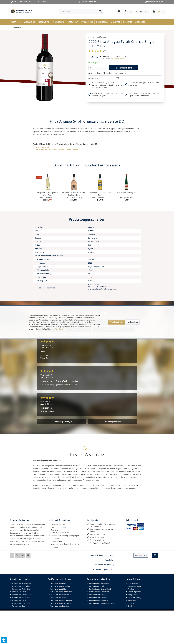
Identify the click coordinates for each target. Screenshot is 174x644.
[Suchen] (100, 11)
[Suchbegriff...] (81, 11)
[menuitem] (81, 11)
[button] (4, 640)
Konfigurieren (133, 322)
